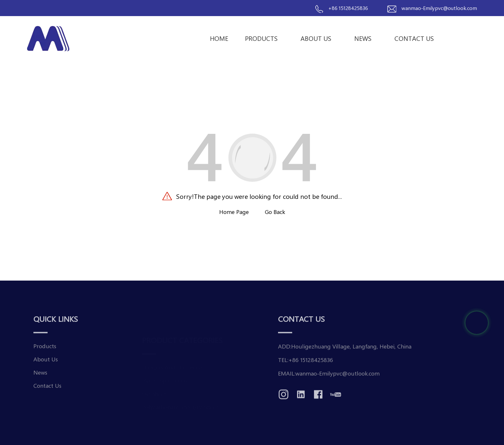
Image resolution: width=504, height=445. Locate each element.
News (366, 38)
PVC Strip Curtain (164, 369)
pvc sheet (154, 382)
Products (264, 38)
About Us (319, 38)
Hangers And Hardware (172, 356)
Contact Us (47, 395)
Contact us (414, 38)
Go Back (275, 212)
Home (219, 38)
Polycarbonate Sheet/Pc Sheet (180, 395)
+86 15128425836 (348, 8)
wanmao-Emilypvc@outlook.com (439, 8)
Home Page (234, 212)
